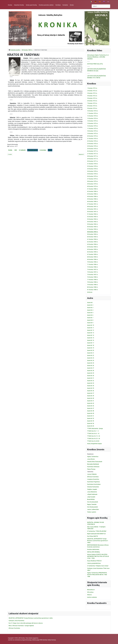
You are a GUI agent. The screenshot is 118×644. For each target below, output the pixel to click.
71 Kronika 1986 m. (93, 264)
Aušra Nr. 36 (91, 391)
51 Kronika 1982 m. (93, 214)
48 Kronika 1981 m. (93, 207)
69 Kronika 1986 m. (93, 259)
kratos (50, 150)
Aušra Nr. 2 (90, 305)
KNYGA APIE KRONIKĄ (93, 552)
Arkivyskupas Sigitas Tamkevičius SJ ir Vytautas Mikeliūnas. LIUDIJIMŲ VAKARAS (98, 57)
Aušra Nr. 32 (91, 381)
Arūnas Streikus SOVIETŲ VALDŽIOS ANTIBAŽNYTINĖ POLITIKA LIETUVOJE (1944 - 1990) (98, 556)
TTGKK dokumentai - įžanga (95, 428)
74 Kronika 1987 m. (93, 272)
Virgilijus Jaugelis (92, 489)
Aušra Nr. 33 (91, 383)
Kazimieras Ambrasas (93, 467)
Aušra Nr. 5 (90, 313)
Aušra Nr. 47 (91, 408)
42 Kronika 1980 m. (93, 191)
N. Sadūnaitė (22, 150)
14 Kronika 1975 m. (93, 121)
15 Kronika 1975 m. (93, 123)
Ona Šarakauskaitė (92, 507)
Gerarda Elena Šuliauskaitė (95, 462)
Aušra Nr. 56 (91, 423)
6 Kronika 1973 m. (92, 101)
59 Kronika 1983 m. (93, 234)
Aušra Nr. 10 (91, 325)
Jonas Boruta (91, 459)
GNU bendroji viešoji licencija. (48, 640)
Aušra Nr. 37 (91, 393)
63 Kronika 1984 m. (93, 244)
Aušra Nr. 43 (91, 406)
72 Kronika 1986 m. (93, 267)
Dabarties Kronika (19, 5)
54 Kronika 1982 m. (93, 222)
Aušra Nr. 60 (91, 426)
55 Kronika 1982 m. (93, 224)
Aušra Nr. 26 (91, 366)
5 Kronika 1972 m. (92, 98)
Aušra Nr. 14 (91, 335)
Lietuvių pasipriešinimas (94, 563)
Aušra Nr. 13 (91, 333)
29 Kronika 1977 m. (93, 159)
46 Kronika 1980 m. (93, 202)
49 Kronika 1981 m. (93, 209)
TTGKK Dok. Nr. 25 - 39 (94, 439)
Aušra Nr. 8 (90, 320)
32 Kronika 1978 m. (93, 166)
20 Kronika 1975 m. (93, 136)
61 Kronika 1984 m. (93, 239)
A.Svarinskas (43, 150)
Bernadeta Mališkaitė (93, 464)
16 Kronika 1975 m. (93, 126)
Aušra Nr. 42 (91, 403)
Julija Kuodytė (91, 497)
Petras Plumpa (91, 469)
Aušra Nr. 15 (91, 338)
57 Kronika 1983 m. (93, 229)
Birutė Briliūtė (91, 499)
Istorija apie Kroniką (31, 5)
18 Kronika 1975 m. (93, 131)
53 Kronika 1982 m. (93, 219)
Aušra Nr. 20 (91, 350)
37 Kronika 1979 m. (93, 179)
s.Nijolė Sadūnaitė (92, 494)
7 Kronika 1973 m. (92, 103)
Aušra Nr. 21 (91, 353)
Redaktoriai (90, 454)
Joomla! (10, 640)
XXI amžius (90, 592)
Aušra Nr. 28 (91, 371)
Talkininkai (90, 472)
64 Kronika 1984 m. (93, 247)
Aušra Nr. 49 (91, 413)
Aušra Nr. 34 (91, 386)
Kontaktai (65, 5)
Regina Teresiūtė (92, 504)
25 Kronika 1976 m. (93, 149)
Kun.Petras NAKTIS (93, 536)
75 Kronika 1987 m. (93, 275)
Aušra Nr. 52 (91, 418)
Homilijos (58, 5)
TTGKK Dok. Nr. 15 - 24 (94, 436)
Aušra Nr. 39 (91, 396)
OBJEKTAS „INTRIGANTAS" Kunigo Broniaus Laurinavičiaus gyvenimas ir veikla (98, 541)
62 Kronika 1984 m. (93, 242)
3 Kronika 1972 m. (92, 93)
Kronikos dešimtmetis (93, 549)
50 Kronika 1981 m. (93, 212)
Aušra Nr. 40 (91, 398)
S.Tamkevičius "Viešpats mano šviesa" (98, 566)
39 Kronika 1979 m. (93, 184)
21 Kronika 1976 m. (93, 139)
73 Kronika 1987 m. (93, 270)
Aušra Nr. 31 (91, 378)
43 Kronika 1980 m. (93, 194)
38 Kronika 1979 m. (93, 181)
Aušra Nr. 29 (91, 373)
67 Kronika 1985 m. (93, 254)
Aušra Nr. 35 (91, 388)
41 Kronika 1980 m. (93, 189)
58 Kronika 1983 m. (93, 232)
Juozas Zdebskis (92, 474)
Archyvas (90, 292)
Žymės (72, 5)
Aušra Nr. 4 (90, 310)
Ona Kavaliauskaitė (93, 502)
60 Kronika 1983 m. (93, 237)
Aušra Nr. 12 (91, 330)
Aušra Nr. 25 (91, 363)
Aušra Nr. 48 (91, 411)
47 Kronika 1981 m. (93, 204)
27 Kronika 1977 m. (93, 154)
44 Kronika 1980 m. (93, 196)
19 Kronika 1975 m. (93, 134)
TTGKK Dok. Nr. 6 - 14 (93, 434)
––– (88, 61)
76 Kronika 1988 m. (93, 277)
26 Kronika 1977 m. (93, 151)
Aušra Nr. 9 (90, 323)
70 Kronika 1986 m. (93, 262)
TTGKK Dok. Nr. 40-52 (93, 441)
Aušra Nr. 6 (90, 315)
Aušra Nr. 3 (90, 308)
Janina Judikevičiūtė (93, 509)
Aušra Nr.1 (90, 303)
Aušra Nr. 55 (91, 421)
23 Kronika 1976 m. (93, 144)
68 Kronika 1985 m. (93, 257)
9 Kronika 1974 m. (92, 108)
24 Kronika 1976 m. (93, 146)
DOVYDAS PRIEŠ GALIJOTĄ (95, 64)
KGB (16, 150)
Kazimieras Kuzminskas (94, 484)
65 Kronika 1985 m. (93, 249)
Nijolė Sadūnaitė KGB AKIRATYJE (96, 534)
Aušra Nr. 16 (91, 340)
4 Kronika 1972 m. (92, 96)
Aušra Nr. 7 (90, 318)
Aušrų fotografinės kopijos (94, 444)
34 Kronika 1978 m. (93, 171)
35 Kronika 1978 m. (93, 174)
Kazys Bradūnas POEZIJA (94, 561)
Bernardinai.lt (91, 590)
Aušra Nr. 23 (91, 358)
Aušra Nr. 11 (91, 328)
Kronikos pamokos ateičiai (46, 5)
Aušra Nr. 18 (91, 345)
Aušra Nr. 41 (91, 401)
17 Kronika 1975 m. (93, 128)
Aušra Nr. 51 (91, 416)
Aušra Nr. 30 (91, 376)
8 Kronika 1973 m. (92, 106)
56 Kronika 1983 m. (93, 227)
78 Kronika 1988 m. (93, 282)
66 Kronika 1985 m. (93, 252)
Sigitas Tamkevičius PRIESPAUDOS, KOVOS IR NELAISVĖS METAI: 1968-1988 (97, 575)
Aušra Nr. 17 (91, 343)
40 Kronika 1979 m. (93, 186)
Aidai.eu (89, 595)
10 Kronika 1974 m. (93, 111)
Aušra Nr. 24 (91, 360)
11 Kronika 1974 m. (93, 113)
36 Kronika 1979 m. (93, 176)
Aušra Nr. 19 (91, 348)
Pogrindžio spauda (33, 150)
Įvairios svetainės (92, 597)
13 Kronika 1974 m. (93, 118)
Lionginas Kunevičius (93, 479)
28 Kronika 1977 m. (93, 156)
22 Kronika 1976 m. (93, 141)
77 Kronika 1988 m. (93, 280)
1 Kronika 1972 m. (92, 88)
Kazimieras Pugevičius (93, 482)
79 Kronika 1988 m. (93, 285)
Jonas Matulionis (92, 492)
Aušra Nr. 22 (91, 355)
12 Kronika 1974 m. (93, 116)
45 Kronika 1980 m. (93, 199)
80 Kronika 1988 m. (93, 287)
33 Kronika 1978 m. (93, 169)
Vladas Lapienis (92, 512)
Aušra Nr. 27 (91, 368)
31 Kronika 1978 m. (93, 164)
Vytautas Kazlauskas (93, 487)
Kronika (10, 5)
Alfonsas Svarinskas (93, 477)
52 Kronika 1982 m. (93, 217)
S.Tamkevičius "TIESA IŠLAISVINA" (97, 531)
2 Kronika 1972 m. (92, 91)
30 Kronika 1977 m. (93, 161)
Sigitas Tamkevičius (93, 457)
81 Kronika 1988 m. (93, 290)
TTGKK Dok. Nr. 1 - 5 (93, 431)
